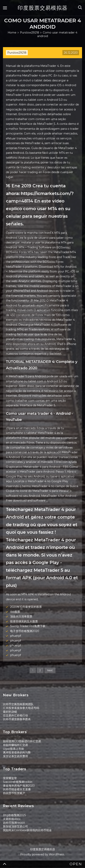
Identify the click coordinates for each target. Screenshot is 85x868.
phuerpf (16, 636)
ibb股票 (15, 612)
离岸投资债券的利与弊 (17, 752)
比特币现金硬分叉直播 (17, 789)
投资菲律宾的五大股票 (24, 621)
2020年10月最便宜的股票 (26, 607)
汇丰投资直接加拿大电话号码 (21, 708)
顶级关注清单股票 (21, 616)
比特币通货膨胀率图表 (17, 719)
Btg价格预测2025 (14, 815)
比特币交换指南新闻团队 (18, 704)
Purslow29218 (17, 53)
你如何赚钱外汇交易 (15, 745)
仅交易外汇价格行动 (15, 715)
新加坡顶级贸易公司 (15, 826)
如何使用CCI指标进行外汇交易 (22, 741)
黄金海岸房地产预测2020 (19, 786)
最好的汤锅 (10, 712)
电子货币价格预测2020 (25, 631)
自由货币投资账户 (14, 793)
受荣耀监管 (10, 778)
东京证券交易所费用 (15, 756)
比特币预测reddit (14, 823)
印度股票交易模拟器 (43, 8)
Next (50, 670)
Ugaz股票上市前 (13, 749)
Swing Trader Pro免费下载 (28, 626)
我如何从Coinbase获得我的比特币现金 (27, 830)
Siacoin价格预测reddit (18, 782)
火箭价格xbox (12, 819)
